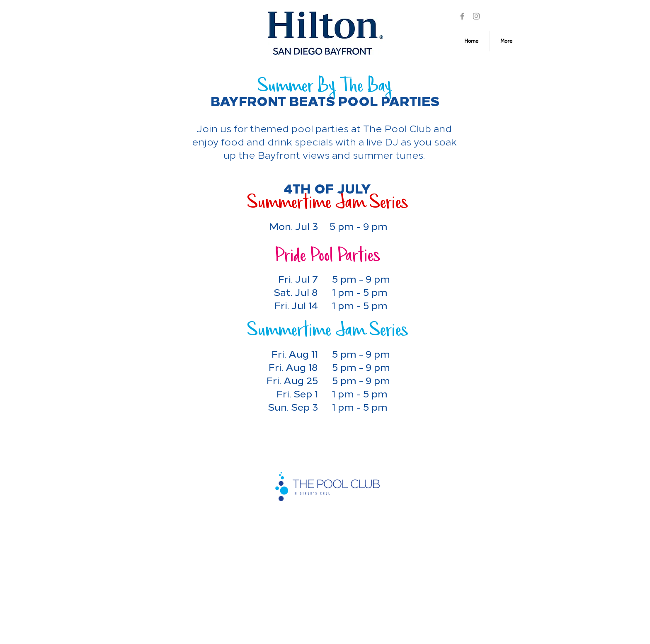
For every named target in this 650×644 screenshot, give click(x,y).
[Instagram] (476, 16)
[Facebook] (462, 16)
